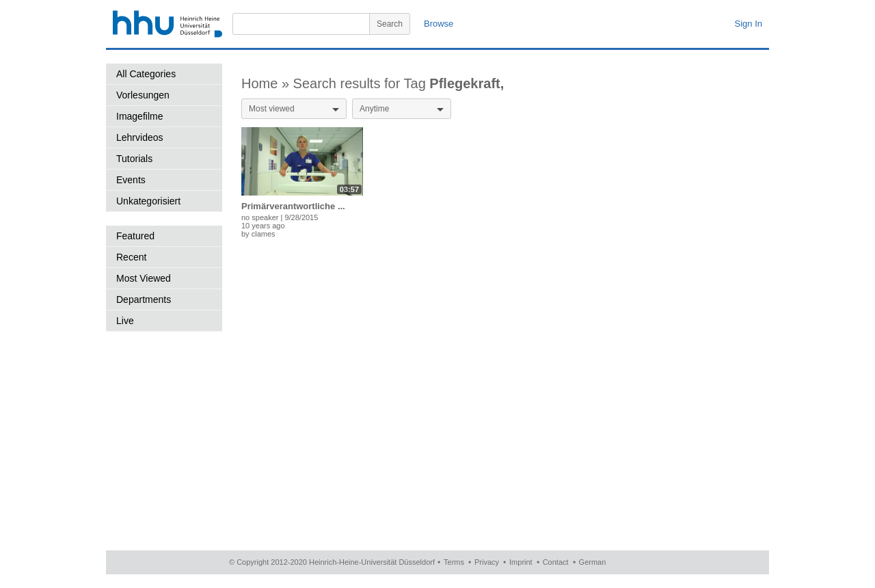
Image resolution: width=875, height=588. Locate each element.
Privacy (487, 562)
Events (131, 180)
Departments (144, 299)
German (593, 562)
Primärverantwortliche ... (293, 206)
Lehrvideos (140, 137)
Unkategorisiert (148, 201)
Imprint (521, 562)
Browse (439, 24)
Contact (556, 562)
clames (264, 234)
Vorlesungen (143, 95)
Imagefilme (139, 116)
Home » (267, 83)
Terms (454, 562)
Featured (135, 236)
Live (125, 321)
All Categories (146, 74)
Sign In (749, 24)
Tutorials (134, 159)
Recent (131, 257)
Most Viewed (144, 278)
